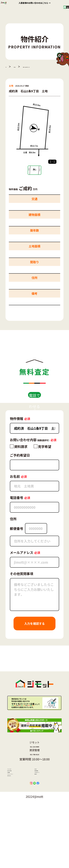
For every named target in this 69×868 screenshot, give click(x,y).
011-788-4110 (34, 787)
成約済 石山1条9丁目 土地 (48, 66)
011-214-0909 (34, 774)
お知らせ (40, 806)
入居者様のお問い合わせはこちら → (34, 3)
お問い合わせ (15, 836)
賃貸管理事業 (42, 814)
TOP (8, 66)
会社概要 (12, 821)
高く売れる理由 (16, 814)
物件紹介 (22, 66)
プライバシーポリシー (20, 829)
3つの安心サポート (45, 821)
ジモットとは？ (16, 806)
